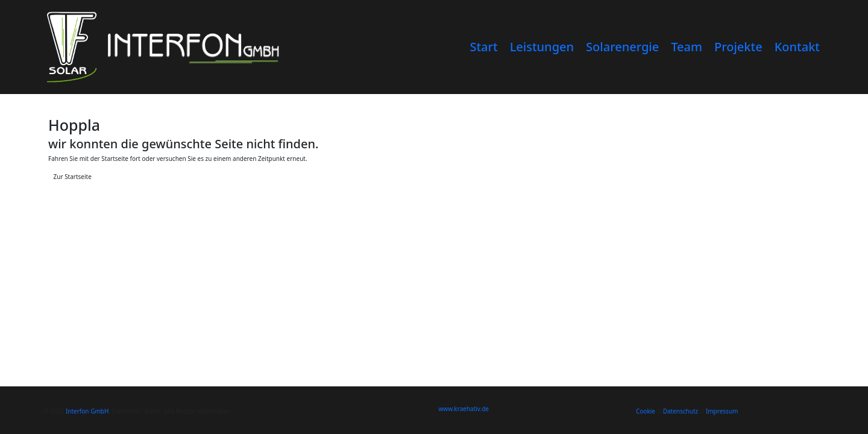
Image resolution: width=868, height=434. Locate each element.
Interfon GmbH (87, 411)
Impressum (722, 411)
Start (483, 47)
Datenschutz (681, 411)
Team (687, 47)
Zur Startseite (73, 177)
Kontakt (797, 47)
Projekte (738, 47)
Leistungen (542, 47)
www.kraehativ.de (464, 409)
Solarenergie (622, 47)
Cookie (646, 411)
